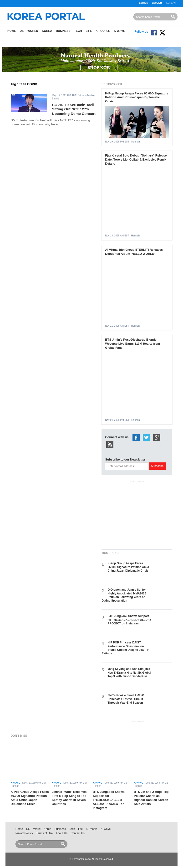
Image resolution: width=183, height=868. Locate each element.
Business (63, 31)
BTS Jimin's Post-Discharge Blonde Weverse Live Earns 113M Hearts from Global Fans (132, 344)
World (33, 31)
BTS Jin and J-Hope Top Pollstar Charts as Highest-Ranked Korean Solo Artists (151, 798)
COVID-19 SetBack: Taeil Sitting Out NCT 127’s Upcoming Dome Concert (74, 109)
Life (89, 31)
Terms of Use (45, 833)
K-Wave (119, 31)
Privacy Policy (24, 833)
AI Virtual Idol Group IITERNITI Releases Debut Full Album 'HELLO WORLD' (134, 252)
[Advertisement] (137, 514)
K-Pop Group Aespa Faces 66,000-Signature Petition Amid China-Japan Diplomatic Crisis (137, 97)
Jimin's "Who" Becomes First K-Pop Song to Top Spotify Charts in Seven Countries (69, 798)
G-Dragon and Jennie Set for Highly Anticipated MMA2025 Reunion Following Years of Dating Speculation (124, 595)
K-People (103, 31)
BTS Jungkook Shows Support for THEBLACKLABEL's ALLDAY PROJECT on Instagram (129, 620)
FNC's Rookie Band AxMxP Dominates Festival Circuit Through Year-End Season (126, 699)
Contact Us (78, 833)
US (22, 31)
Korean (171, 3)
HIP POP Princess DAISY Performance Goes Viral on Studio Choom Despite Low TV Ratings (125, 648)
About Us (62, 833)
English (157, 3)
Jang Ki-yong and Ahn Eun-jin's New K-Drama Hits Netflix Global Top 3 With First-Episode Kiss (129, 673)
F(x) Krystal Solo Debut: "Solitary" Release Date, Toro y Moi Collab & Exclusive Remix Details (136, 159)
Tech (78, 31)
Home (12, 31)
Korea (47, 31)
